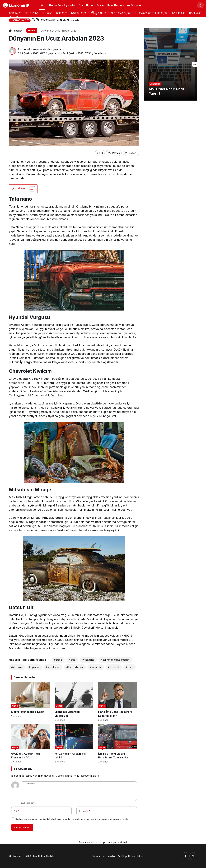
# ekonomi (16, 667)
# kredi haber (53, 667)
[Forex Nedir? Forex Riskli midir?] (74, 743)
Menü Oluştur (16, 17)
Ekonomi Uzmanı (28, 49)
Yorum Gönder (22, 828)
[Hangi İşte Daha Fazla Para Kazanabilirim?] (117, 702)
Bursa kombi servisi (90, 842)
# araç (72, 660)
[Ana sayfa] (42, 5)
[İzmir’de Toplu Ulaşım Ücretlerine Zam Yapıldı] (117, 743)
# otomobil (113, 667)
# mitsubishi (95, 667)
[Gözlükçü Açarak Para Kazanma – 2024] (31, 743)
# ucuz (129, 667)
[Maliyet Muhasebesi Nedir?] (31, 702)
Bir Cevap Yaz (23, 769)
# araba (58, 660)
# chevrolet (88, 660)
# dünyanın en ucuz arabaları (115, 660)
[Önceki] (33, 20)
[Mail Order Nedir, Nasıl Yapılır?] (171, 64)
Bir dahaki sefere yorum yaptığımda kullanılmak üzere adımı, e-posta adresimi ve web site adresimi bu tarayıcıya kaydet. (72, 819)
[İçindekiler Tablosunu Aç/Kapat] (30, 189)
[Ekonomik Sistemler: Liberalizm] (74, 702)
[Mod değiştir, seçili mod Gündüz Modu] (200, 5)
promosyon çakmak (115, 842)
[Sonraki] (37, 20)
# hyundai (34, 667)
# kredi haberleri (75, 667)
